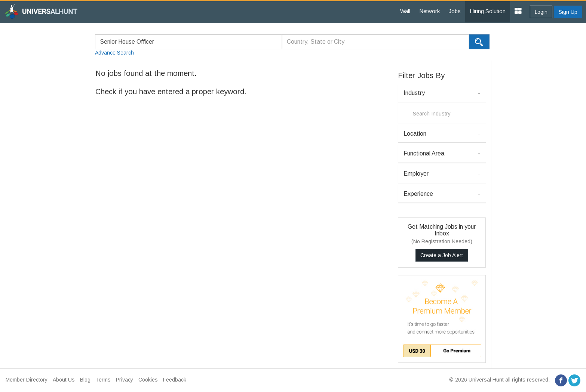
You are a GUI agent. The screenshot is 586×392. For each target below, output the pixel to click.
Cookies (148, 380)
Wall (405, 11)
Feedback (175, 380)
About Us (64, 380)
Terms (103, 380)
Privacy (125, 380)
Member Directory (27, 380)
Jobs (455, 11)
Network (429, 11)
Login (541, 12)
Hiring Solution (488, 11)
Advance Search (114, 53)
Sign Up (568, 12)
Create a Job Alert (442, 255)
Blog (85, 380)
